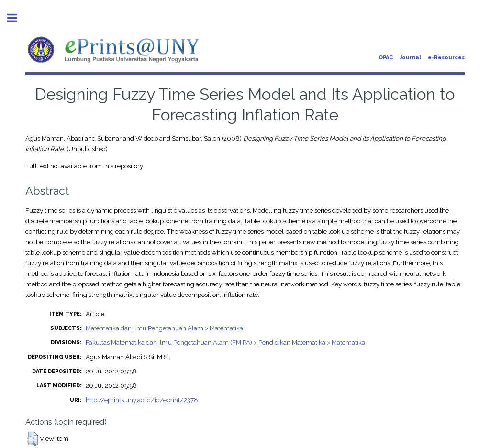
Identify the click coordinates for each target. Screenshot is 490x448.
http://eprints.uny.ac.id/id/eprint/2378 (142, 400)
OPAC (386, 58)
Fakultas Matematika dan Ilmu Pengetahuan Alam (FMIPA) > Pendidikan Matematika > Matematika (225, 342)
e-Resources (446, 58)
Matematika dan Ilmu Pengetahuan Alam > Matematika (164, 328)
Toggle (17, 18)
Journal (410, 58)
